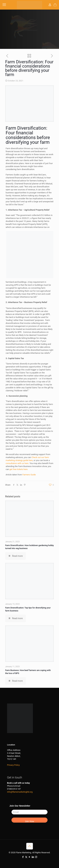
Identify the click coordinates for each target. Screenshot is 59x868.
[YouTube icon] (29, 857)
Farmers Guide (29, 475)
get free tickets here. (19, 469)
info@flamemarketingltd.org (20, 792)
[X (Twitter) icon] (26, 857)
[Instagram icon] (36, 857)
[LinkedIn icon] (33, 857)
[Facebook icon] (23, 857)
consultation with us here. (17, 463)
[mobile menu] (4, 5)
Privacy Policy (13, 765)
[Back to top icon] (30, 846)
